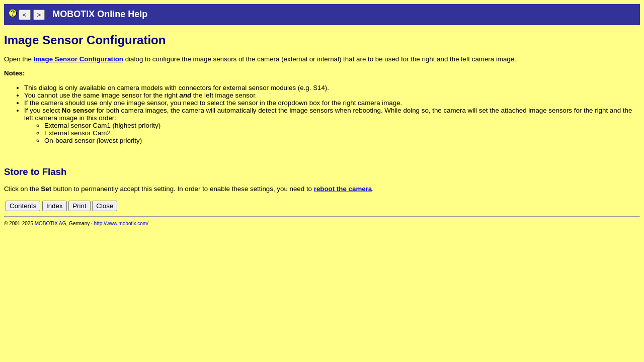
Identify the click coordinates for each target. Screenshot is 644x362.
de (580, 206)
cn (569, 206)
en (591, 206)
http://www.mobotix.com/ (121, 223)
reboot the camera (343, 189)
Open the (19, 59)
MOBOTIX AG (51, 223)
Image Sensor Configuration (78, 59)
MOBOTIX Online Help (100, 14)
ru (635, 206)
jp (626, 206)
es (602, 206)
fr (611, 206)
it (618, 206)
